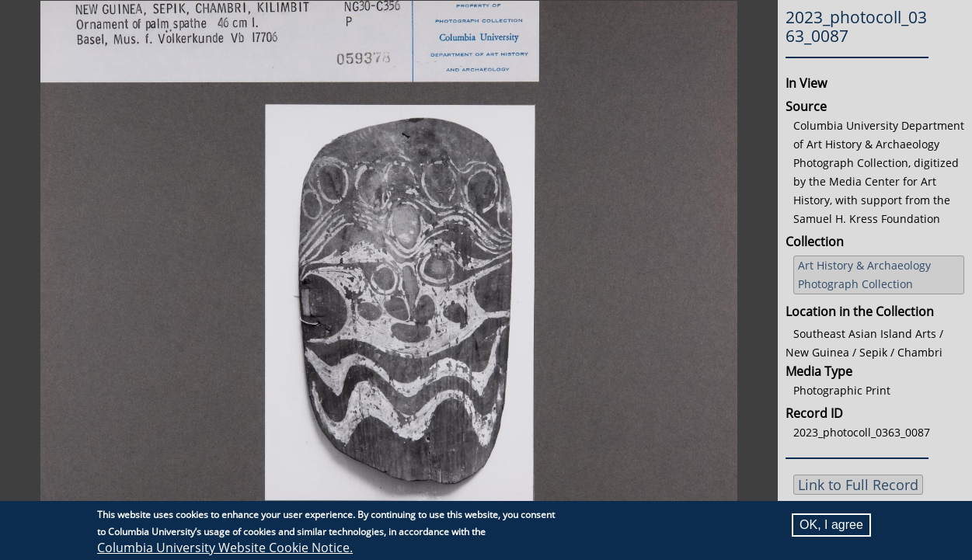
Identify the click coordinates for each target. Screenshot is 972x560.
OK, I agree (831, 525)
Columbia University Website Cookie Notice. (225, 548)
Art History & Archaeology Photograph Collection (864, 275)
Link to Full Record (858, 485)
